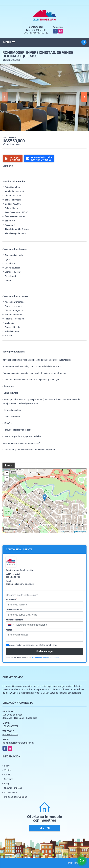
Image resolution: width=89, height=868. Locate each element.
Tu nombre (11, 600)
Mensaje (10, 630)
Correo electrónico (15, 610)
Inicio (7, 766)
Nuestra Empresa (13, 788)
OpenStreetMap (79, 532)
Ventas (8, 770)
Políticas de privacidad (16, 797)
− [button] (7, 478)
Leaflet (61, 532)
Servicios (9, 779)
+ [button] (7, 473)
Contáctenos (11, 792)
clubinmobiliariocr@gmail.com (20, 584)
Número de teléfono (15, 620)
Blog (6, 784)
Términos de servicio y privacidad (46, 658)
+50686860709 (38, 30)
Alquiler (8, 775)
